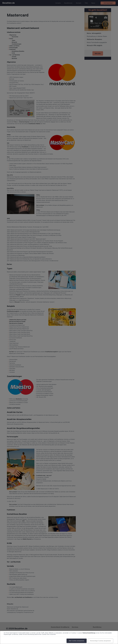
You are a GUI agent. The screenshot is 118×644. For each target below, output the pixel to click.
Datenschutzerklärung (89, 633)
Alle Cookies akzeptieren (77, 641)
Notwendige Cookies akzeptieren (100, 641)
